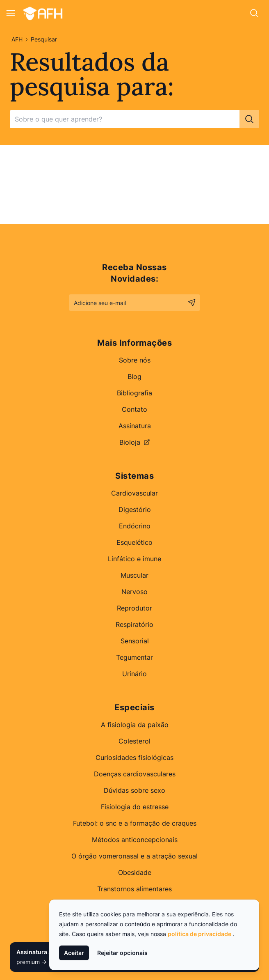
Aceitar (74, 953)
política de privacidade (199, 934)
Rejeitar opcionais (122, 953)
